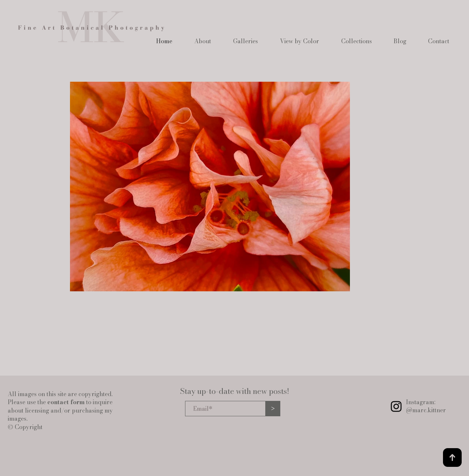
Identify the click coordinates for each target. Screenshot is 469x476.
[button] (203, 41)
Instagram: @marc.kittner (426, 406)
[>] (273, 409)
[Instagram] (396, 406)
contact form (66, 402)
